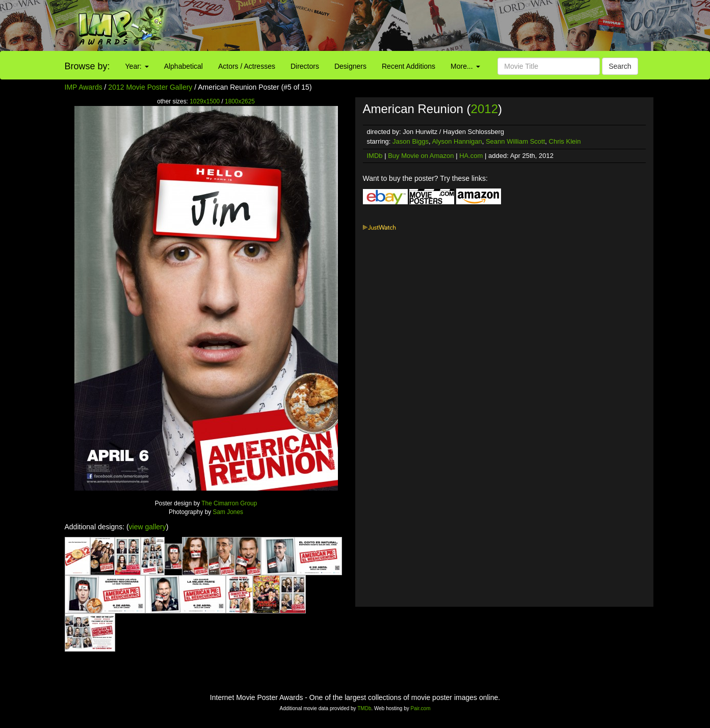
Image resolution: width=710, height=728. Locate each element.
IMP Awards (84, 87)
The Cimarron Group (229, 503)
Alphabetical (183, 66)
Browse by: (87, 66)
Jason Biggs (411, 141)
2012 (484, 109)
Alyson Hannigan (457, 141)
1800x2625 (240, 101)
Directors (305, 66)
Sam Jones (228, 512)
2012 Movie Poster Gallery (150, 87)
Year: (137, 66)
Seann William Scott (515, 141)
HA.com (471, 156)
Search (620, 66)
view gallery (148, 527)
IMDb (375, 156)
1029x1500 (205, 101)
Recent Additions (409, 66)
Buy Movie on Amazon (421, 156)
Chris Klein (565, 141)
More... (465, 66)
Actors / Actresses (247, 66)
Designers (350, 66)
